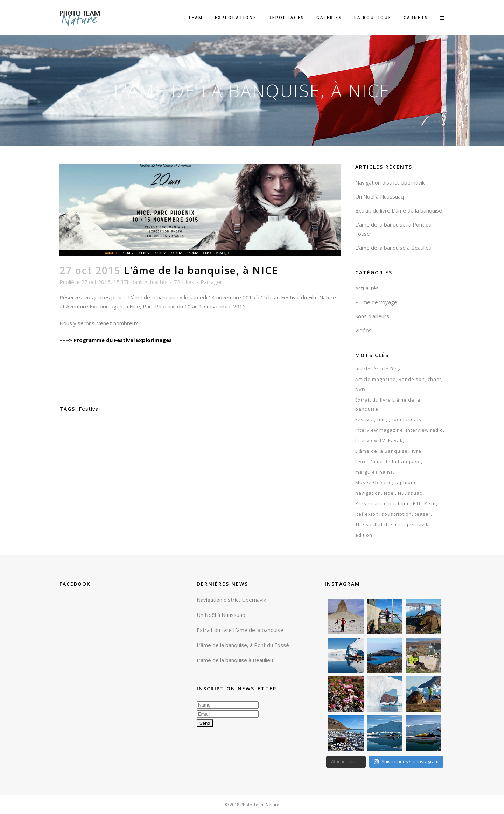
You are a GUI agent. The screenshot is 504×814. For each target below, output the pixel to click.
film (381, 419)
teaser (423, 514)
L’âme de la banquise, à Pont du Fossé (243, 645)
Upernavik (416, 524)
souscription (397, 514)
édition (364, 535)
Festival (89, 409)
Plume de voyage (376, 302)
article (363, 369)
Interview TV (370, 440)
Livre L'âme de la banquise (388, 461)
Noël (390, 493)
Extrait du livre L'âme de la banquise (388, 404)
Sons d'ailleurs (372, 316)
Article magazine (376, 379)
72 (184, 282)
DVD (360, 390)
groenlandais (405, 419)
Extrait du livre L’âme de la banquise (399, 210)
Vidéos (363, 330)
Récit (430, 503)
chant (435, 379)
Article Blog (387, 369)
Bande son (412, 379)
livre (416, 451)
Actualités (156, 282)
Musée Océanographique (386, 482)
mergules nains (374, 472)
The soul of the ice (378, 524)
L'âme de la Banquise (381, 451)
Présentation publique (383, 503)
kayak (395, 440)
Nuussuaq (410, 493)
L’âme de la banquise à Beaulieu (393, 248)
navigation (368, 493)
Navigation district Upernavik (390, 182)
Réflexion (367, 514)
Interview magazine (379, 430)
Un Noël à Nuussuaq (380, 196)
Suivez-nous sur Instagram (406, 761)
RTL (417, 503)
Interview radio (425, 430)
